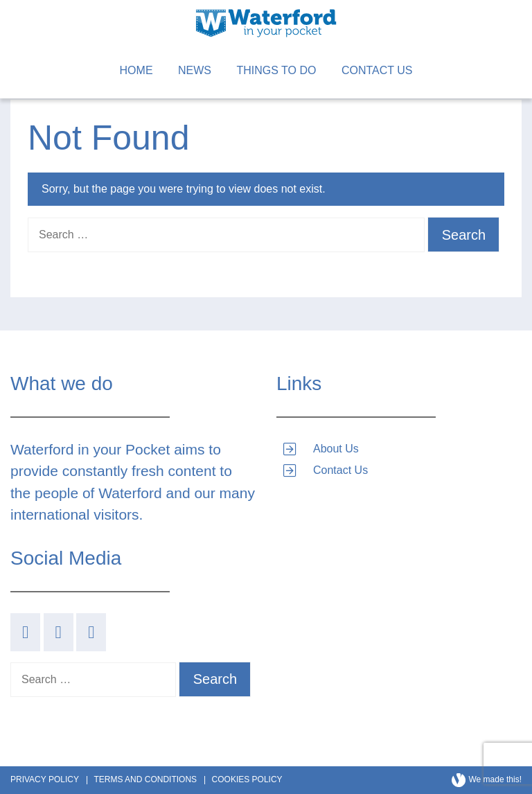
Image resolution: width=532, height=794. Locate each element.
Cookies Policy (247, 779)
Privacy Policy (45, 779)
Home (136, 70)
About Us (336, 449)
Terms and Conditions (145, 779)
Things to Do (276, 70)
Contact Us (377, 70)
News (195, 70)
